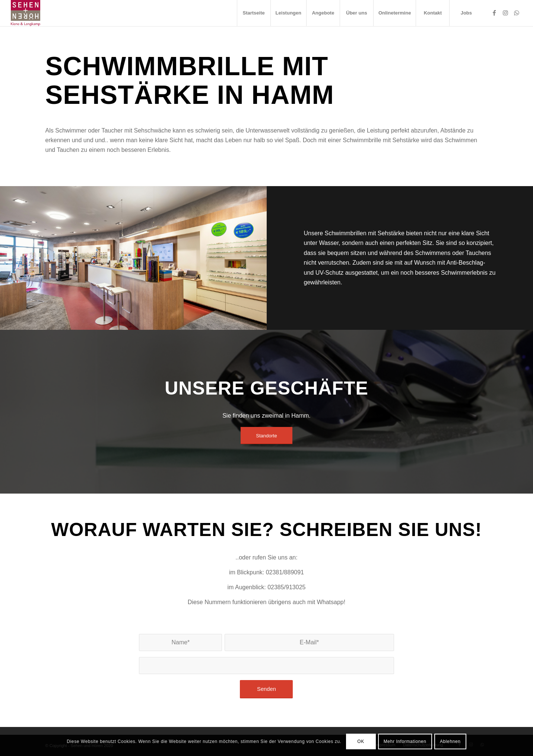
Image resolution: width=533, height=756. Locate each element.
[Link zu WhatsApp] (517, 13)
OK (361, 741)
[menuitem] (254, 13)
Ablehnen (450, 741)
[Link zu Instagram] (505, 13)
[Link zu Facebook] (494, 13)
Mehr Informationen (405, 741)
